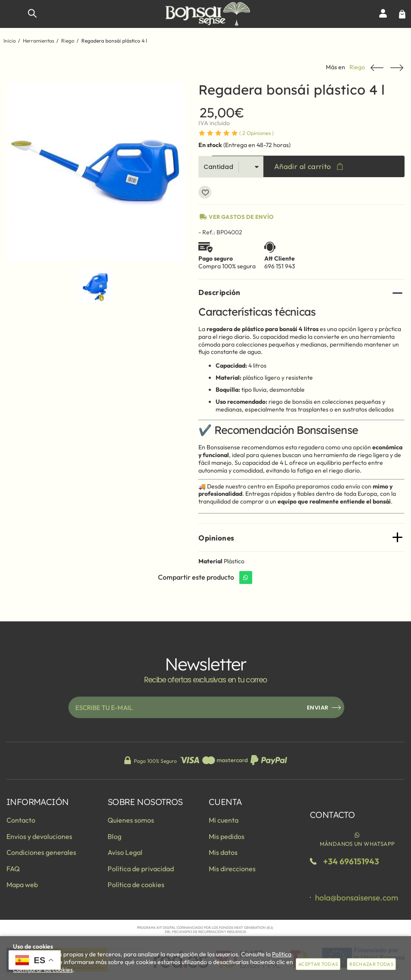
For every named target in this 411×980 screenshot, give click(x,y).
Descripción (219, 292)
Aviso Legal (125, 852)
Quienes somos (131, 820)
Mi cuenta (224, 820)
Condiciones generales (41, 852)
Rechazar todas (371, 964)
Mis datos (223, 852)
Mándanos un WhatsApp (357, 839)
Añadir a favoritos (205, 192)
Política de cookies (136, 885)
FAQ (13, 869)
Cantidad (218, 167)
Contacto (21, 820)
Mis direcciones (232, 869)
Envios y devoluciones (39, 836)
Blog (114, 836)
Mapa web (22, 885)
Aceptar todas (318, 964)
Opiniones (256, 133)
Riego (357, 67)
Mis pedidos (227, 836)
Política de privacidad (141, 869)
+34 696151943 (351, 861)
